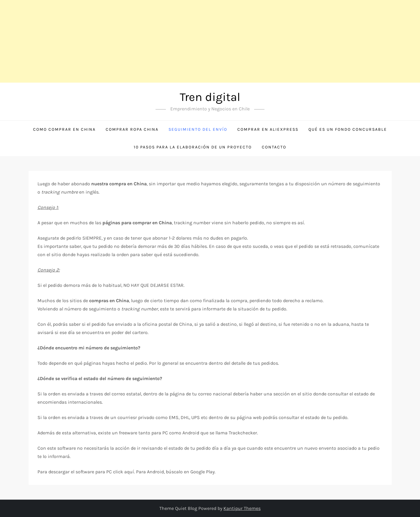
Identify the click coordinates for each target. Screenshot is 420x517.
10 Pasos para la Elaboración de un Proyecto (193, 147)
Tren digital (210, 97)
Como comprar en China (64, 129)
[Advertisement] (177, 41)
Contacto (274, 147)
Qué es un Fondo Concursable (348, 129)
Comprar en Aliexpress (268, 129)
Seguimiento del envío (198, 129)
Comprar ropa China (132, 129)
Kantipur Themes (242, 508)
